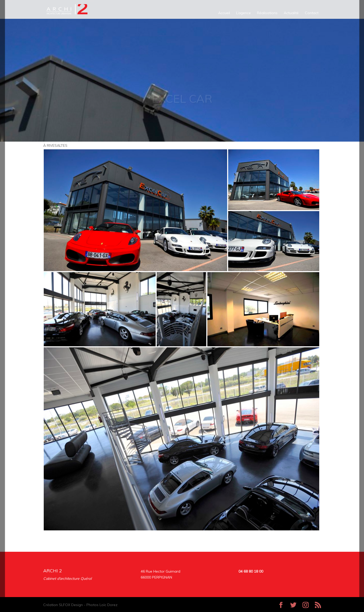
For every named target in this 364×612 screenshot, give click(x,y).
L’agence (243, 13)
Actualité (291, 13)
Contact (312, 13)
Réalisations (267, 13)
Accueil (224, 13)
